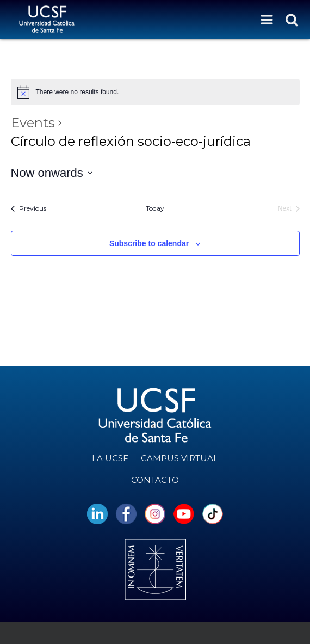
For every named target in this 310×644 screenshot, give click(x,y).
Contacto (155, 480)
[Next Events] (289, 209)
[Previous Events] (29, 209)
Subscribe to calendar (149, 243)
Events (33, 123)
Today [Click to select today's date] (155, 208)
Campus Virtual (179, 458)
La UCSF (110, 458)
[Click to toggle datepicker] (52, 173)
